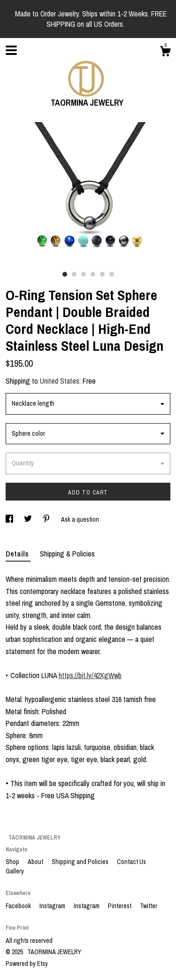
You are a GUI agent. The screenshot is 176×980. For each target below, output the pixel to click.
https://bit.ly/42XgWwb (90, 675)
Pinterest (120, 906)
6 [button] (112, 274)
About (36, 862)
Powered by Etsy (27, 964)
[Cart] (165, 53)
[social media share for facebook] (10, 519)
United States (60, 381)
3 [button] (84, 274)
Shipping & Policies (67, 554)
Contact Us (131, 862)
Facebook (19, 906)
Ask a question (80, 519)
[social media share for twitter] (29, 519)
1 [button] (65, 274)
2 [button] (74, 274)
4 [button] (93, 274)
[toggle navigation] (11, 50)
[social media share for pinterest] (47, 519)
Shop (13, 862)
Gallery (15, 871)
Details (18, 554)
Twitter (149, 906)
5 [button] (102, 274)
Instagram (53, 906)
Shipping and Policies (81, 862)
